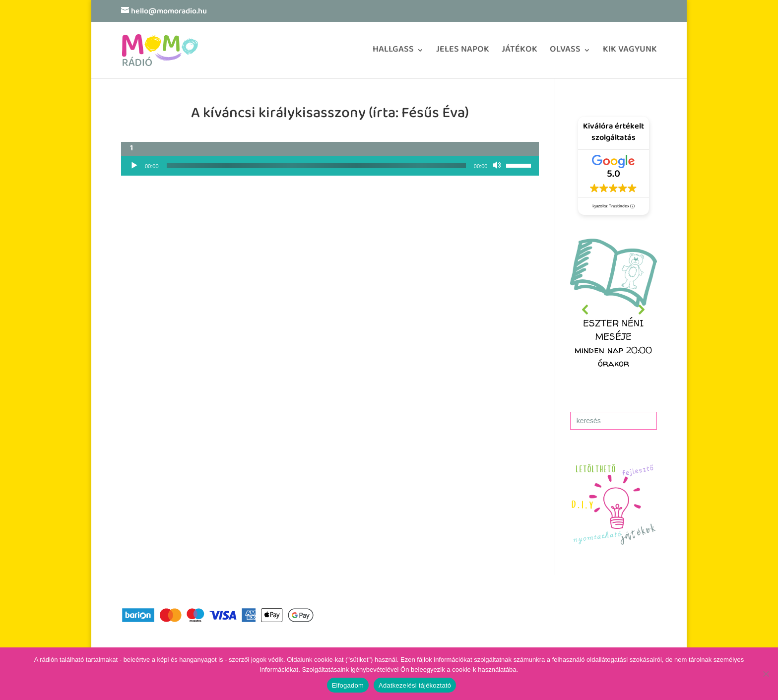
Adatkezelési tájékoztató (415, 685)
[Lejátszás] (134, 166)
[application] (330, 166)
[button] (614, 310)
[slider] (316, 166)
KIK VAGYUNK (630, 53)
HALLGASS (393, 53)
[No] (766, 674)
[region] (614, 310)
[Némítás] (498, 166)
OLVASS (565, 53)
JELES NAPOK (463, 53)
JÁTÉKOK (519, 53)
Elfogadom (348, 685)
